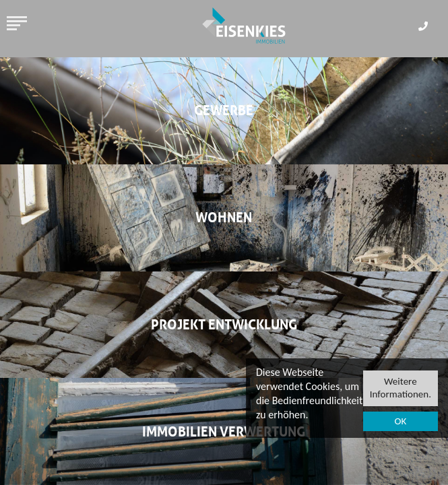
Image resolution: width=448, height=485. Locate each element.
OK (400, 422)
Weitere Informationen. (401, 388)
